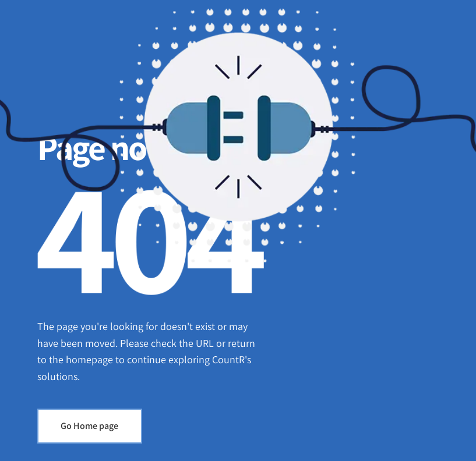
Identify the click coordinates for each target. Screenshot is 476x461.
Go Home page (89, 426)
